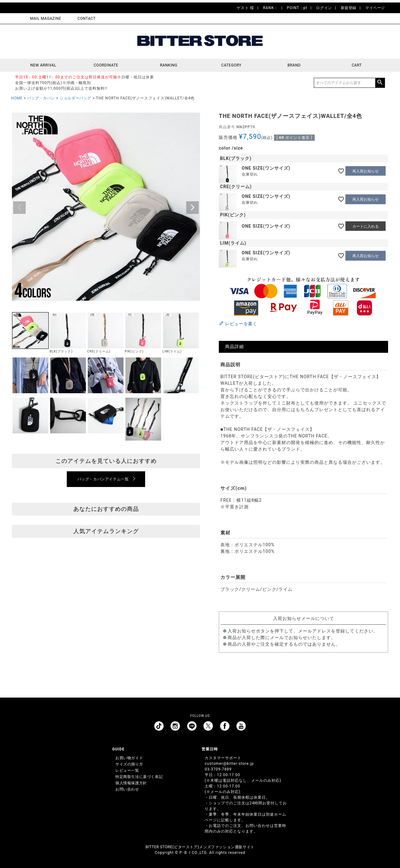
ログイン (324, 8)
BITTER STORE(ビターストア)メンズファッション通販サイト (200, 847)
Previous (19, 208)
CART (357, 65)
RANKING (169, 65)
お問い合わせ (127, 789)
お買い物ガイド (129, 758)
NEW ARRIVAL (43, 65)
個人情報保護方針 (131, 783)
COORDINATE (106, 65)
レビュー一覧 (127, 770)
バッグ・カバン (41, 98)
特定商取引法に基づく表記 (139, 777)
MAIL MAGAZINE (46, 19)
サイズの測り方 (129, 764)
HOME (17, 98)
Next (192, 208)
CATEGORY (231, 65)
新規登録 (349, 8)
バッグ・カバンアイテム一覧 (103, 479)
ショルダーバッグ (75, 98)
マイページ (375, 8)
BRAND (294, 65)
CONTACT (87, 19)
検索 (380, 83)
